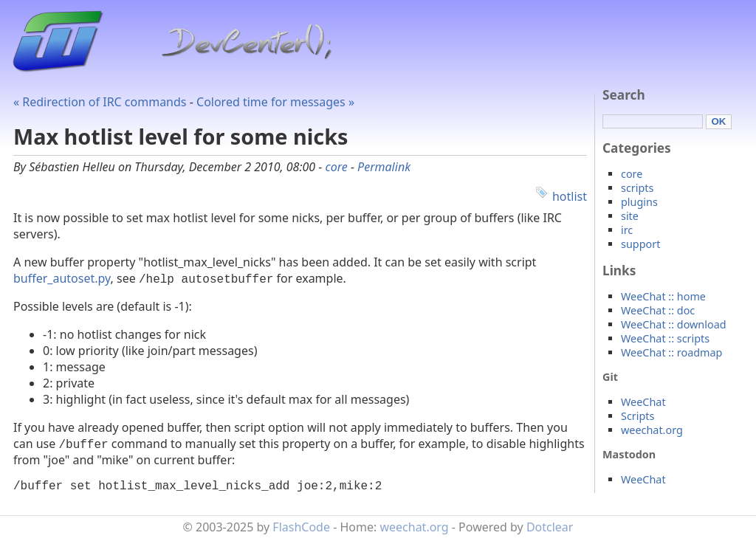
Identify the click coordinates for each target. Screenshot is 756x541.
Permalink (384, 167)
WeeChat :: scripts (665, 338)
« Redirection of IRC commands (100, 102)
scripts (637, 188)
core (336, 167)
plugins (639, 202)
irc (627, 230)
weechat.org (652, 430)
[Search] (653, 121)
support (640, 244)
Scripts (638, 416)
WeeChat (643, 402)
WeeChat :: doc (658, 310)
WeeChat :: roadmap (671, 352)
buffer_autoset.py (62, 278)
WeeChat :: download (674, 324)
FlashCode (301, 530)
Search (624, 95)
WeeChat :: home (663, 296)
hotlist (570, 196)
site (630, 216)
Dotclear (550, 530)
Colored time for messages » (275, 102)
